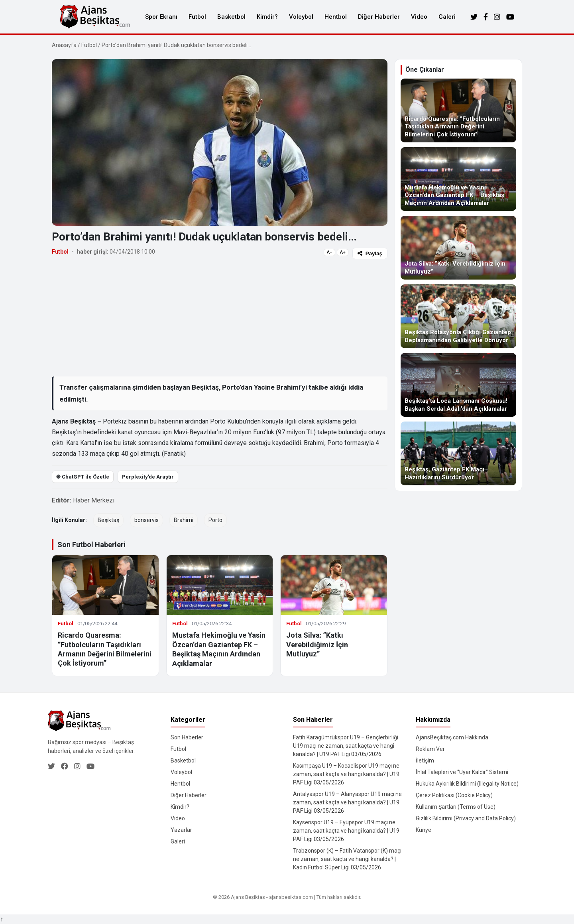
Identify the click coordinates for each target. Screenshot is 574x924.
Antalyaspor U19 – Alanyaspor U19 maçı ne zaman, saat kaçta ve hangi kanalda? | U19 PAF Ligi (347, 802)
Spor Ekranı (161, 17)
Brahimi (184, 520)
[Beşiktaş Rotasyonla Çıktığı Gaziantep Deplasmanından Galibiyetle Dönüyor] (458, 316)
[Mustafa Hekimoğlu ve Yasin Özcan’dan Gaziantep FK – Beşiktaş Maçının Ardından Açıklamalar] (458, 179)
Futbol (197, 17)
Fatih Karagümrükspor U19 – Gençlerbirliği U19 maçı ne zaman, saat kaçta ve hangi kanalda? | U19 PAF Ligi (346, 746)
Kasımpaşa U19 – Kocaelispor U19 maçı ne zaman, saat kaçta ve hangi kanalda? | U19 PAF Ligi (346, 774)
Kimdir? (267, 17)
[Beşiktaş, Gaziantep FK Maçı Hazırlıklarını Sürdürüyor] (458, 453)
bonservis (146, 520)
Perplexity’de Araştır (148, 477)
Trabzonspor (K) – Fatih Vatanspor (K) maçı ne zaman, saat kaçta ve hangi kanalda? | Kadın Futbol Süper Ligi (347, 859)
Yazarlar (181, 830)
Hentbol (336, 17)
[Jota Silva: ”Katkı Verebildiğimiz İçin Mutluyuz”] (458, 248)
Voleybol (301, 17)
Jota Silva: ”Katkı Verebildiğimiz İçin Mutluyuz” (317, 644)
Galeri (447, 17)
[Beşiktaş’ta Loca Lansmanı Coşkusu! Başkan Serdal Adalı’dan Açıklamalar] (458, 385)
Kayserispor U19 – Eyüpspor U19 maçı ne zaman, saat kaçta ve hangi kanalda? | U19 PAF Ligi (346, 831)
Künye (424, 830)
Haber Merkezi (94, 500)
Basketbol (231, 17)
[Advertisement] (220, 317)
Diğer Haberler (379, 17)
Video (419, 17)
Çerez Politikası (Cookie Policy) (454, 795)
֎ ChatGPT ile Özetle (83, 477)
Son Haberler (187, 737)
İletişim (425, 760)
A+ (343, 252)
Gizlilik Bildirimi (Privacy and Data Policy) (466, 818)
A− (329, 252)
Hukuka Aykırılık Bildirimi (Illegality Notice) (467, 784)
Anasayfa (64, 45)
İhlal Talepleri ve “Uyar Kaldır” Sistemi (462, 772)
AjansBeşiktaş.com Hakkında (452, 737)
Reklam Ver (430, 749)
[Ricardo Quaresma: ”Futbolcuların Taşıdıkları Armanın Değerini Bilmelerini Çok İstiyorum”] (458, 110)
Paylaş (370, 253)
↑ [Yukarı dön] (2, 919)
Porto (215, 520)
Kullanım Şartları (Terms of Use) (456, 807)
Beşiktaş (108, 520)
